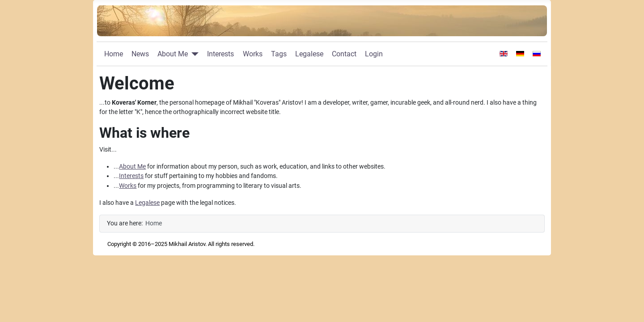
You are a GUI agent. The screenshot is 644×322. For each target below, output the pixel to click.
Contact (344, 54)
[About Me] (193, 54)
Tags (279, 54)
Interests (220, 54)
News (140, 54)
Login (374, 54)
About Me (173, 54)
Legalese (309, 54)
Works (253, 54)
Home (114, 54)
